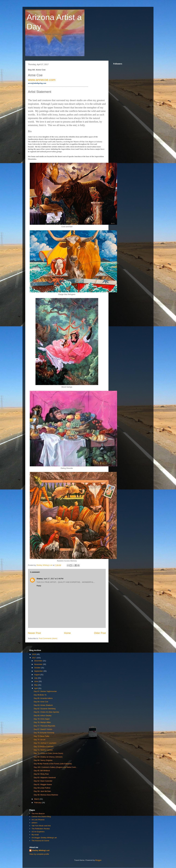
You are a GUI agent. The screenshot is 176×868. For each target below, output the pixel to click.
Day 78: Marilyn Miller (42, 722)
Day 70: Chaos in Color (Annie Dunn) (48, 753)
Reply (39, 586)
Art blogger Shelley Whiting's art (44, 838)
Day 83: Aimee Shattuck (43, 705)
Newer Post (34, 633)
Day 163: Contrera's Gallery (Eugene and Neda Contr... (55, 767)
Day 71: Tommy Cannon (43, 750)
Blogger (98, 860)
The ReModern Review (41, 829)
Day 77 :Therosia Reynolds (44, 726)
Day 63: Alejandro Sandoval (45, 778)
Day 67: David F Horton (43, 729)
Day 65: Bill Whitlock (42, 771)
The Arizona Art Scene (40, 841)
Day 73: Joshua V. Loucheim (45, 743)
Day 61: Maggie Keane (43, 784)
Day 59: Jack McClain (42, 791)
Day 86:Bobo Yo (40, 695)
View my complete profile (39, 854)
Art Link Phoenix (38, 820)
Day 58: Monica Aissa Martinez (46, 795)
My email (35, 835)
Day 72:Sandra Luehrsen (44, 747)
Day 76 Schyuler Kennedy (44, 733)
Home (67, 633)
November (39, 664)
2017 (34, 658)
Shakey (40, 579)
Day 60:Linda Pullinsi (42, 788)
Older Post (100, 633)
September (39, 671)
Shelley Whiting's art (41, 850)
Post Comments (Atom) (48, 638)
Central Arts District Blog (41, 817)
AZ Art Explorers (38, 832)
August (37, 675)
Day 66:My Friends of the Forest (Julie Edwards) (53, 764)
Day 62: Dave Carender (43, 781)
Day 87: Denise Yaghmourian (45, 691)
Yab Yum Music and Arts (41, 826)
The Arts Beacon (38, 814)
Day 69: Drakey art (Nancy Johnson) (48, 757)
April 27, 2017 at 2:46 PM (54, 579)
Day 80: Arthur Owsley (42, 716)
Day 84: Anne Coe (41, 702)
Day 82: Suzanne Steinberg (45, 709)
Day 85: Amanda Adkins (43, 698)
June (36, 681)
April (36, 688)
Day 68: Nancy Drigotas (43, 760)
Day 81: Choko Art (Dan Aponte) (46, 712)
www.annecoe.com (42, 80)
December (39, 661)
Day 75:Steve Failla (41, 736)
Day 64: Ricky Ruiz (41, 774)
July (36, 678)
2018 (34, 654)
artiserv (34, 823)
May (36, 685)
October (38, 668)
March (37, 799)
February (38, 803)
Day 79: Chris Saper (42, 719)
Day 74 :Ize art (39, 740)
